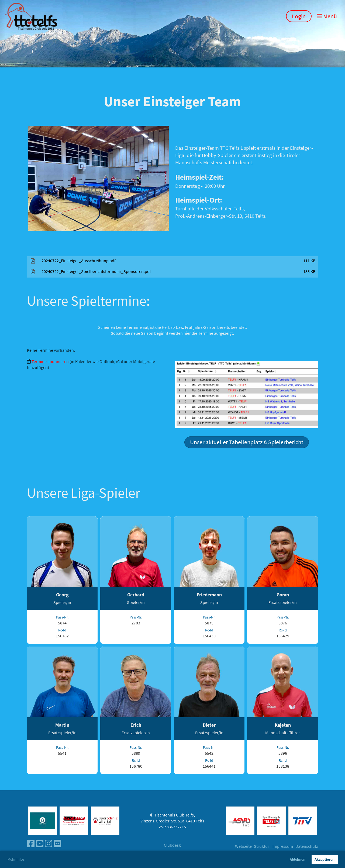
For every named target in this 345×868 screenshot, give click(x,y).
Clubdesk (172, 845)
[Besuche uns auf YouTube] (40, 844)
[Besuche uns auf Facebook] (31, 844)
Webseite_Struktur (252, 846)
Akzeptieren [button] (325, 859)
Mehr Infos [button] (16, 859)
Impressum (283, 846)
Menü (327, 16)
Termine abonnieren (50, 361)
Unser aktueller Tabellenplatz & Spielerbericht (247, 442)
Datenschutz (307, 846)
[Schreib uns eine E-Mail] (57, 844)
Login (299, 16)
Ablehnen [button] (298, 859)
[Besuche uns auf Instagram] (49, 844)
